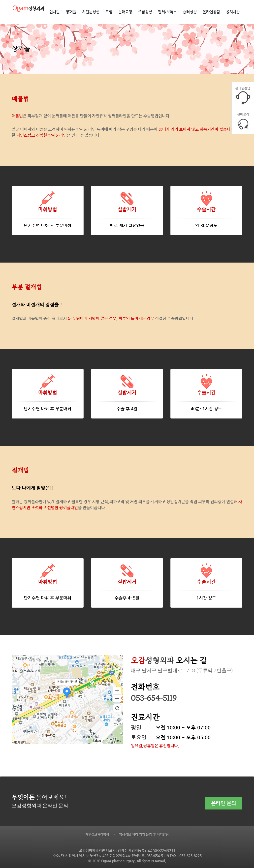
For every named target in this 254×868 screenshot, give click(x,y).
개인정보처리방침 (97, 834)
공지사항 (233, 12)
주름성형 (145, 12)
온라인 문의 (224, 799)
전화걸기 (243, 118)
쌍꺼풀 (71, 12)
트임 (109, 12)
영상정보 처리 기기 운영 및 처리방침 (144, 834)
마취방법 (48, 209)
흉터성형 (190, 12)
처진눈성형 (91, 12)
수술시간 (206, 209)
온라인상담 (211, 12)
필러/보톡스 (167, 12)
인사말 (55, 12)
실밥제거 (127, 209)
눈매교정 (125, 12)
